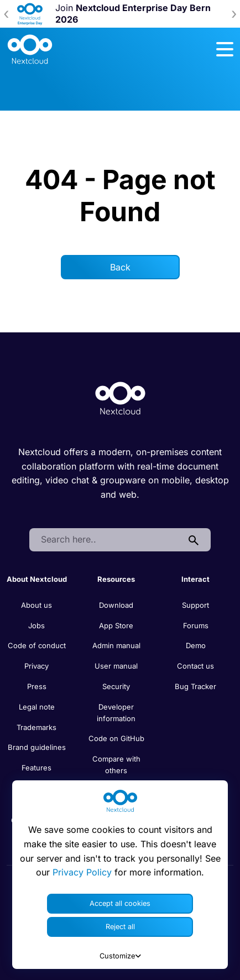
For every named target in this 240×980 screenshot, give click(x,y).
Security (116, 686)
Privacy (36, 666)
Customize (120, 956)
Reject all (120, 927)
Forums (196, 625)
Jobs (36, 625)
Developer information (116, 713)
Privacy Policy (82, 872)
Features (36, 768)
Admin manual (116, 645)
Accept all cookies (120, 903)
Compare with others (116, 765)
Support (195, 605)
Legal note (37, 707)
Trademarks (36, 727)
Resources (116, 579)
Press (37, 686)
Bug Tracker (195, 686)
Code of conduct (37, 645)
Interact (195, 579)
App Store (116, 625)
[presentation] (6, 14)
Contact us (195, 666)
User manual (116, 666)
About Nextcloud (37, 579)
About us (36, 605)
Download (116, 605)
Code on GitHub (116, 738)
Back (120, 267)
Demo (196, 645)
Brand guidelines (37, 747)
